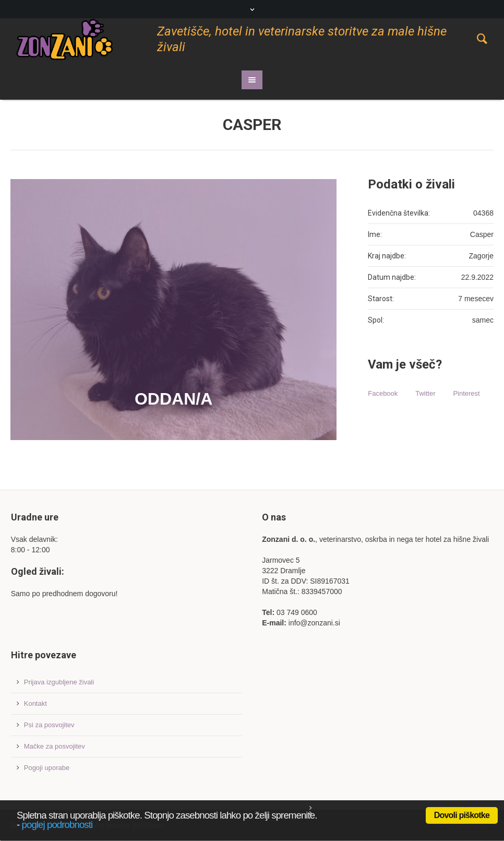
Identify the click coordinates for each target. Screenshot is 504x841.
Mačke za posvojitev (55, 746)
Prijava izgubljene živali (59, 682)
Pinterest (466, 393)
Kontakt (35, 703)
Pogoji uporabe (47, 768)
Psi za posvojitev (49, 725)
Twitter (425, 393)
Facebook (383, 393)
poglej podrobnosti (57, 825)
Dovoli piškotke (462, 815)
